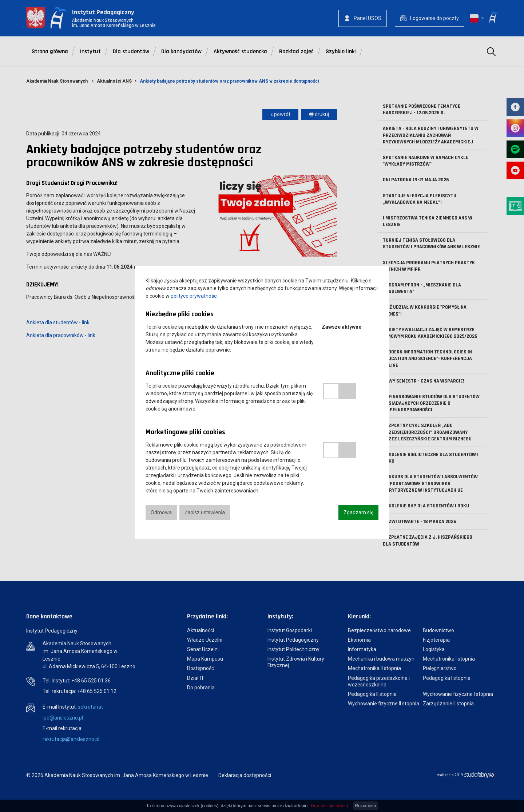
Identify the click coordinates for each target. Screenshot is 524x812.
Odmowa (161, 512)
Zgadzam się (358, 512)
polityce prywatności (194, 296)
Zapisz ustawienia (205, 512)
